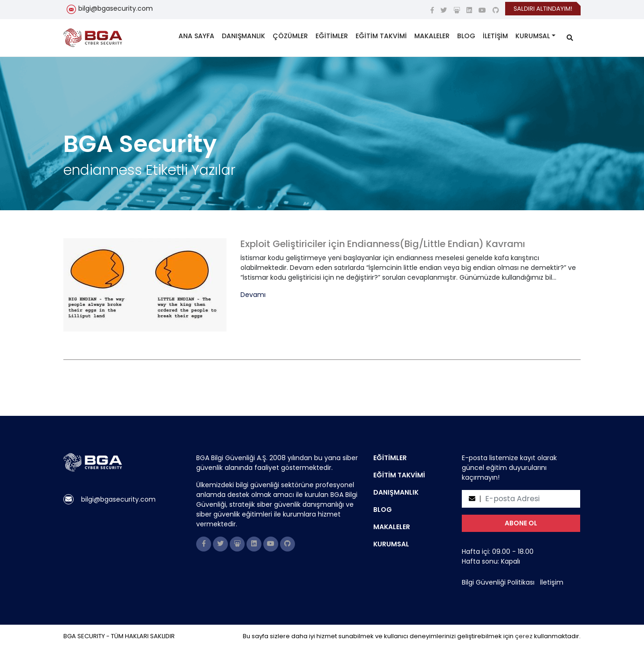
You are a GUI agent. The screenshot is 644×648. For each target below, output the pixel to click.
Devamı (253, 295)
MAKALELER (432, 36)
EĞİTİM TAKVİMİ (381, 36)
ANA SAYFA (196, 36)
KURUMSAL (533, 36)
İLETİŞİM (495, 36)
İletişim (552, 582)
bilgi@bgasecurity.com (116, 8)
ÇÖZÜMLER (290, 36)
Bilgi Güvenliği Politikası (498, 582)
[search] (570, 38)
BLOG (466, 36)
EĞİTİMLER (332, 36)
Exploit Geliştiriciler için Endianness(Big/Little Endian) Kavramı (383, 244)
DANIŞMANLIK (243, 36)
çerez (524, 636)
